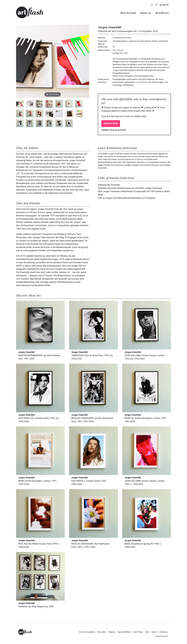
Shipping (112, 632)
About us (145, 13)
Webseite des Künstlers (109, 185)
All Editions (162, 13)
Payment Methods (124, 632)
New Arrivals (128, 13)
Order (147, 632)
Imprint (154, 632)
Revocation (102, 632)
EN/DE (166, 5)
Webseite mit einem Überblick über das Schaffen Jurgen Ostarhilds (130, 188)
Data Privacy (138, 632)
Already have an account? (114, 130)
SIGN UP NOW (111, 124)
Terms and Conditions (87, 632)
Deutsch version (161, 636)
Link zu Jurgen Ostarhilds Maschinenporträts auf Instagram (127, 198)
